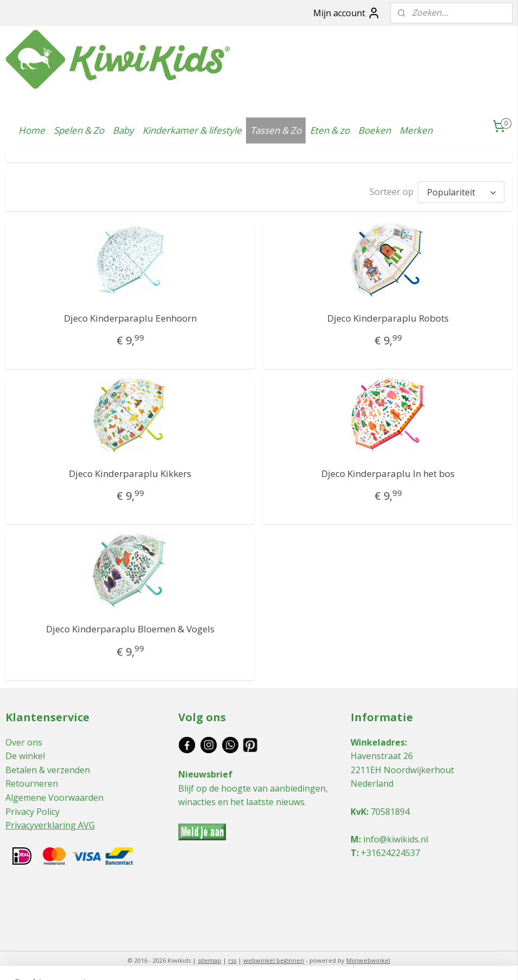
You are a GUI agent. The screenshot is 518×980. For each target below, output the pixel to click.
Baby (123, 130)
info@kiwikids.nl (396, 839)
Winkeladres (378, 742)
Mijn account (347, 13)
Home (32, 130)
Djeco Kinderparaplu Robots (388, 318)
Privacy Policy (33, 812)
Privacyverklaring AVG (50, 825)
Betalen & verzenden (48, 770)
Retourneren (32, 783)
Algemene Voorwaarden (54, 798)
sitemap (209, 960)
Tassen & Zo (276, 130)
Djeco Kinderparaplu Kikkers (130, 473)
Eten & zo (330, 130)
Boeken (374, 130)
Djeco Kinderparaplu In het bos (388, 473)
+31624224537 (390, 853)
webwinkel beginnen (274, 960)
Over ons (24, 742)
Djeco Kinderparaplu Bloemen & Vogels (130, 629)
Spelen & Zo (79, 130)
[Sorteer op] (461, 192)
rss (232, 960)
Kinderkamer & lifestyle (192, 130)
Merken (416, 130)
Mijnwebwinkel (368, 960)
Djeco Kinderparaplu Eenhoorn (130, 318)
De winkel (25, 756)
